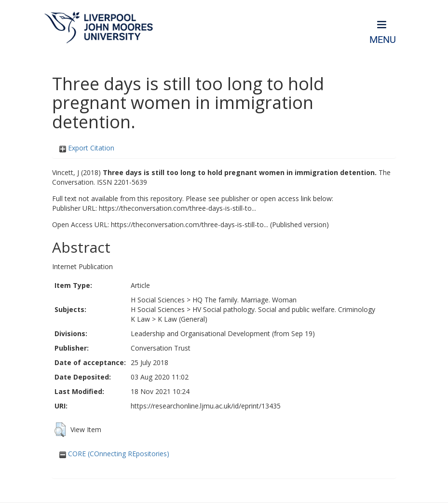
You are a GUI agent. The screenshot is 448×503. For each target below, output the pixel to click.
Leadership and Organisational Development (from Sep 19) (223, 333)
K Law (140, 319)
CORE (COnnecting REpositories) (114, 454)
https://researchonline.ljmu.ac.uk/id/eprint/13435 (206, 406)
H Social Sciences (158, 300)
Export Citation (87, 148)
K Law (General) (183, 319)
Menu (383, 40)
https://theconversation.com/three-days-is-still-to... (177, 208)
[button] (60, 430)
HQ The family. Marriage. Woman (244, 300)
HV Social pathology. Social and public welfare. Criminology (284, 309)
